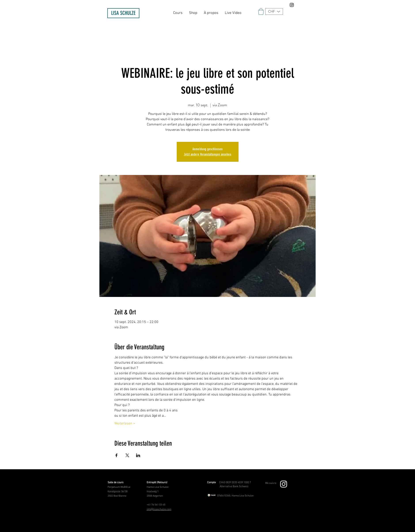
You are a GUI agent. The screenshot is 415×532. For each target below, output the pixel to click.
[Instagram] (292, 5)
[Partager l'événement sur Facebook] (117, 455)
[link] (261, 11)
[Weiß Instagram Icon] (284, 484)
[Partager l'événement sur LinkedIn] (138, 455)
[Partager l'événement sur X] (127, 455)
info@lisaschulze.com (159, 509)
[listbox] (274, 11)
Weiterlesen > (125, 424)
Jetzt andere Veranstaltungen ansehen (207, 154)
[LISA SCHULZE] (123, 13)
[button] (274, 11)
